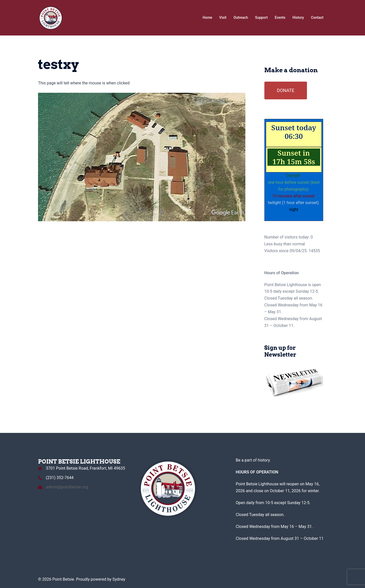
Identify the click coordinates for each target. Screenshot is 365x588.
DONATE (286, 90)
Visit (223, 17)
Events (280, 17)
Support (261, 17)
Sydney (119, 579)
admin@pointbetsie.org (67, 487)
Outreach (241, 17)
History (298, 17)
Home (208, 17)
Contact (317, 17)
